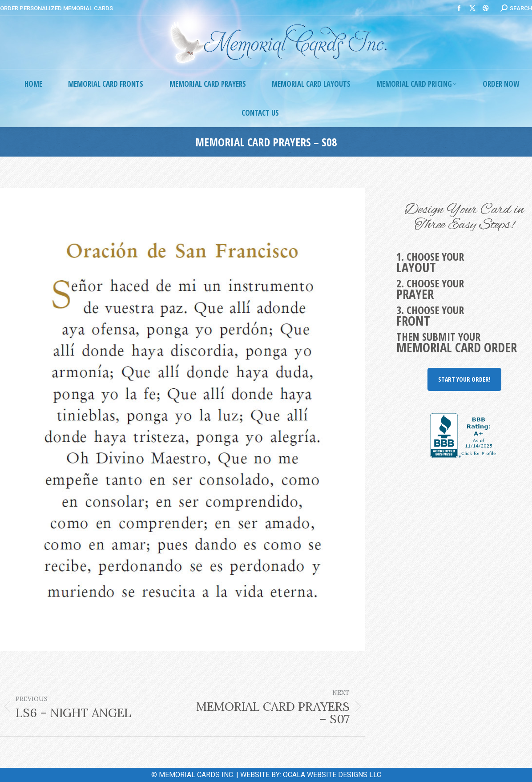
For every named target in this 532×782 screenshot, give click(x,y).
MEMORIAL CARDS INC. (197, 775)
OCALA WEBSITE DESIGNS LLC (332, 775)
